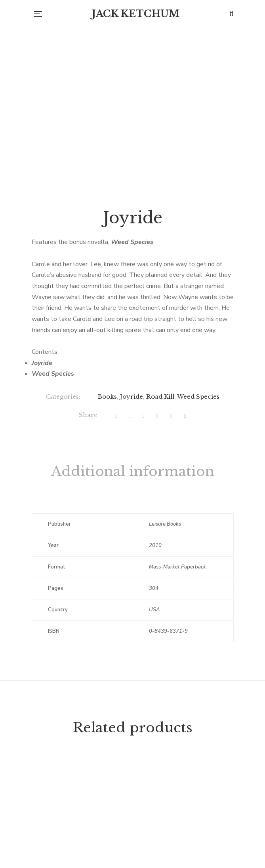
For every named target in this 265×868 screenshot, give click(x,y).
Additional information (133, 564)
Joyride (132, 489)
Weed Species (198, 489)
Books (107, 489)
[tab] (133, 564)
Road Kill (160, 489)
